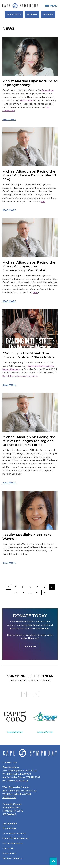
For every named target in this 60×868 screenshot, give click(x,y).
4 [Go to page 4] (16, 587)
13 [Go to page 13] (37, 592)
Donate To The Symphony (16, 838)
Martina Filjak (26, 100)
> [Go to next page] (44, 592)
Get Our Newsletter (13, 843)
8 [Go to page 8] (44, 587)
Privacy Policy (9, 853)
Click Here (30, 646)
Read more (9, 119)
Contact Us (8, 848)
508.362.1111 (21, 781)
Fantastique (48, 90)
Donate (49, 14)
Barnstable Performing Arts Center (20, 376)
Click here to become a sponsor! (30, 680)
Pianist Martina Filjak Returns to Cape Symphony (30, 83)
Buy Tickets (15, 14)
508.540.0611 (9, 814)
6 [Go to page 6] (30, 587)
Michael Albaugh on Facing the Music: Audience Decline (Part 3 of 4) (29, 175)
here (43, 201)
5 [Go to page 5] (23, 587)
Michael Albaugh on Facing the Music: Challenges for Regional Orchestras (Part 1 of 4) (29, 441)
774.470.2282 (33, 777)
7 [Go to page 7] (37, 587)
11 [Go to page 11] (23, 592)
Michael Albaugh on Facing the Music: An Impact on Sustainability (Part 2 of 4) (29, 266)
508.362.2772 (9, 797)
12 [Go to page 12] (30, 592)
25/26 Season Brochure (14, 833)
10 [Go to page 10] (16, 592)
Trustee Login (9, 828)
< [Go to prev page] (8, 587)
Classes (34, 14)
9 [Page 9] (52, 587)
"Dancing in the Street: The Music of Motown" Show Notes (28, 355)
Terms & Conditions (12, 858)
